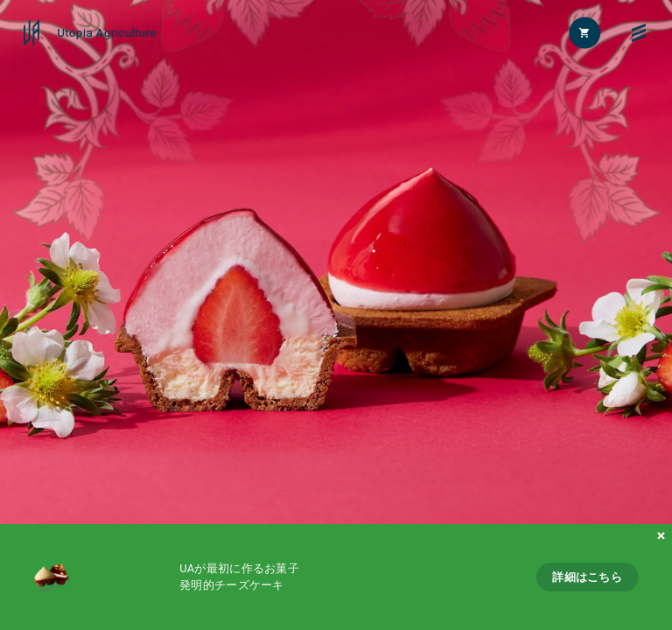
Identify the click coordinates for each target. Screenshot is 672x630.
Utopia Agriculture (107, 33)
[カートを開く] (585, 33)
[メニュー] (639, 33)
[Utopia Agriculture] (31, 33)
